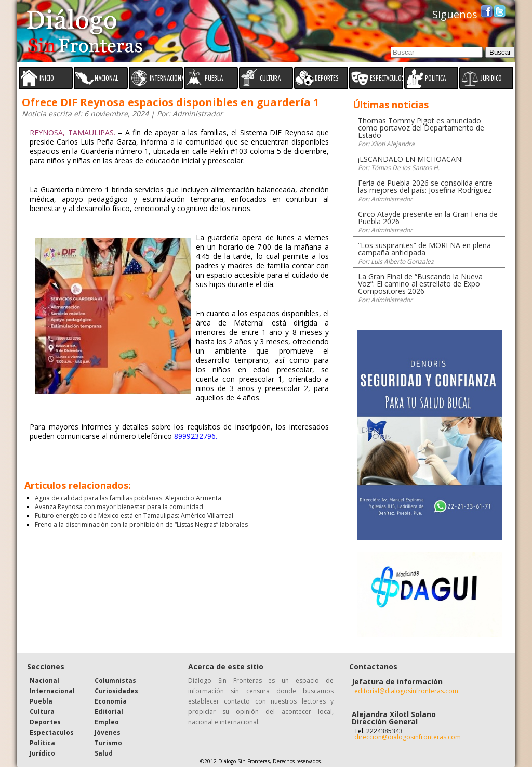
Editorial (109, 712)
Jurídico (42, 753)
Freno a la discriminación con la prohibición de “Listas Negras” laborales (141, 524)
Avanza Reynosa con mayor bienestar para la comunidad (119, 507)
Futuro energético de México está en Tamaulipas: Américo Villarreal (134, 516)
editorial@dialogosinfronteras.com (406, 691)
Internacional (52, 691)
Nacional (44, 680)
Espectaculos (52, 732)
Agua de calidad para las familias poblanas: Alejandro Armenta (128, 498)
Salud (104, 753)
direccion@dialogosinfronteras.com (408, 737)
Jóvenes (108, 732)
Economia (111, 701)
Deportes (45, 722)
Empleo (107, 722)
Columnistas (115, 680)
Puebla (41, 701)
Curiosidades (116, 691)
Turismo (108, 743)
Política (42, 743)
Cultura (42, 712)
